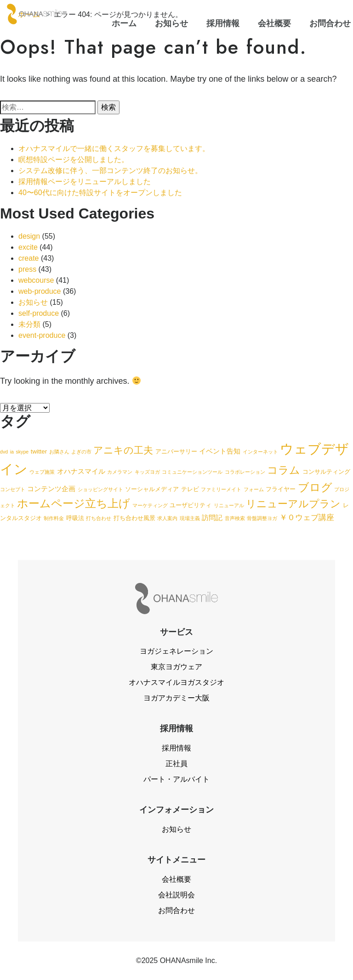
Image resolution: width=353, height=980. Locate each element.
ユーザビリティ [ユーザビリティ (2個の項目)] (191, 505)
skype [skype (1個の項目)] (22, 452)
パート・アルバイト (176, 779)
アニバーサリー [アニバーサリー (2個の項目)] (176, 451)
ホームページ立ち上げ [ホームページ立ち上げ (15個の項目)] (74, 503)
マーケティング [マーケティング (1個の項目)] (150, 505)
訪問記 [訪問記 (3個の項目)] (212, 518)
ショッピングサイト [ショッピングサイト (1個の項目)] (100, 489)
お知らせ (33, 302)
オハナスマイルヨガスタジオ (176, 682)
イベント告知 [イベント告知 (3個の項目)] (220, 451)
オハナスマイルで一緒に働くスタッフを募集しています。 (114, 148)
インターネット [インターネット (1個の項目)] (260, 452)
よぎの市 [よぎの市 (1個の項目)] (81, 452)
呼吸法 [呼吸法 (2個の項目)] (75, 518)
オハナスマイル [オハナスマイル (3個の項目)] (81, 471)
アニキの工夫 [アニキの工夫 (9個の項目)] (123, 450)
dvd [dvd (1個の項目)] (4, 452)
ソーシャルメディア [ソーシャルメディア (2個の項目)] (152, 489)
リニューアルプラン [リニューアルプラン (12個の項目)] (293, 504)
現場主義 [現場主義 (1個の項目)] (190, 518)
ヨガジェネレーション (176, 651)
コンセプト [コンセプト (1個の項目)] (13, 489)
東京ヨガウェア (176, 667)
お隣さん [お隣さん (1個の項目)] (59, 452)
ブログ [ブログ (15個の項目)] (315, 487)
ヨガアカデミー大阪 (176, 698)
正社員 (176, 764)
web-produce (40, 291)
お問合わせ (176, 910)
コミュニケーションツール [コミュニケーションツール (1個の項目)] (192, 472)
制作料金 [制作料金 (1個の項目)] (54, 518)
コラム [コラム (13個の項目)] (284, 470)
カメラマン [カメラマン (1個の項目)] (120, 472)
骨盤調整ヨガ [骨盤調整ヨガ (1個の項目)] (262, 518)
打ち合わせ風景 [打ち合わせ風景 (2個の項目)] (134, 518)
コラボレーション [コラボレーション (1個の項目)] (245, 472)
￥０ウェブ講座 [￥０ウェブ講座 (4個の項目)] (307, 517)
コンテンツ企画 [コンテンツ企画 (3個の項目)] (51, 489)
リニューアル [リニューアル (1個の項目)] (229, 505)
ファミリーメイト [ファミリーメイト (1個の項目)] (221, 489)
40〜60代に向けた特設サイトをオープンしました (100, 193)
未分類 (29, 324)
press (27, 269)
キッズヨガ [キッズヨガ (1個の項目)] (147, 472)
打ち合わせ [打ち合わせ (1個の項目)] (99, 518)
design (29, 236)
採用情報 (176, 748)
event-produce (42, 335)
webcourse (36, 280)
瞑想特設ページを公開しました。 (74, 160)
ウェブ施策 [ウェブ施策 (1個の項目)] (42, 472)
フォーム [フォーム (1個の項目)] (254, 489)
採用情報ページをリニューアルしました (85, 182)
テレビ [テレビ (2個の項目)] (190, 489)
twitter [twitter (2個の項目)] (39, 451)
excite (28, 247)
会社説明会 (176, 895)
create (28, 258)
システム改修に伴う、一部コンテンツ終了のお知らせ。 (110, 171)
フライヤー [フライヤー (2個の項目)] (281, 489)
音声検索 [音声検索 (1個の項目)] (235, 518)
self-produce (39, 313)
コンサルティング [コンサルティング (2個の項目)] (326, 472)
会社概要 (176, 879)
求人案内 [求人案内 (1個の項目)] (167, 518)
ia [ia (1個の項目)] (12, 452)
